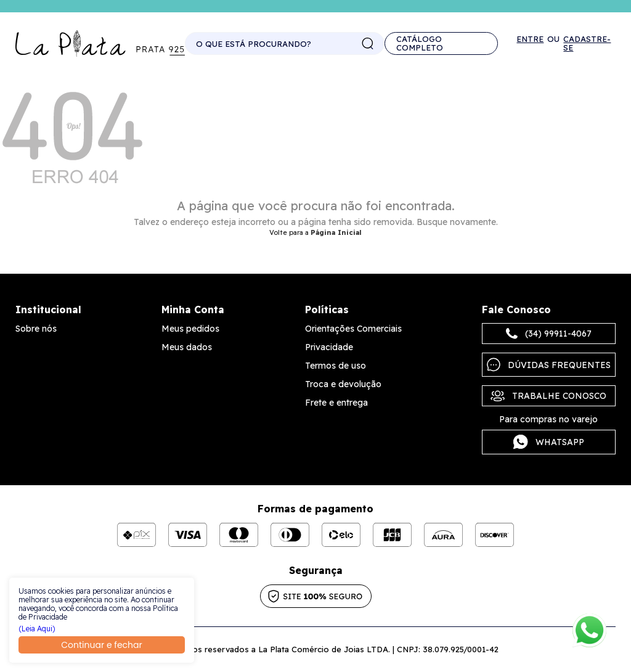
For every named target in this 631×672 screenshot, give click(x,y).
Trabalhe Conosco (548, 396)
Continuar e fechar (101, 645)
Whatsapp (549, 442)
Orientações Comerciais (353, 329)
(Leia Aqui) (37, 629)
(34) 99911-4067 (549, 334)
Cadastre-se (587, 43)
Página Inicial (336, 232)
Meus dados (187, 347)
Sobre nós (36, 329)
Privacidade (329, 347)
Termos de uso (336, 366)
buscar (368, 44)
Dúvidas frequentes (549, 365)
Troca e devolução (343, 384)
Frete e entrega (336, 403)
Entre (530, 39)
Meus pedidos (190, 329)
